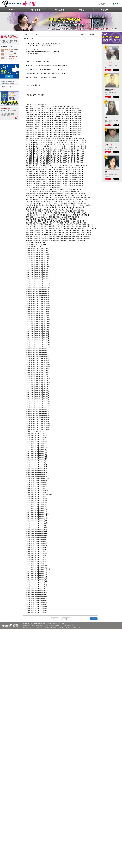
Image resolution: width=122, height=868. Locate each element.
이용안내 (104, 10)
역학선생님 (60, 10)
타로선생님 (36, 10)
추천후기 (83, 10)
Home (12, 10)
